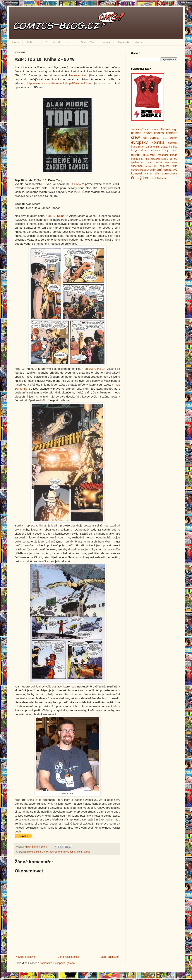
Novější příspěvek (26, 957)
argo (175, 129)
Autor (139, 42)
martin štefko (83, 852)
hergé (134, 150)
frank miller (138, 147)
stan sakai (155, 162)
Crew (78, 184)
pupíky (165, 159)
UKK (29, 42)
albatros (165, 129)
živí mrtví (162, 178)
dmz (165, 138)
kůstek (144, 150)
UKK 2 (43, 42)
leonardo (155, 150)
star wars (171, 162)
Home (16, 42)
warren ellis (152, 174)
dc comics (151, 138)
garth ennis (153, 147)
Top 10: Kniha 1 (57, 216)
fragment (173, 143)
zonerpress (170, 173)
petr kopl (144, 159)
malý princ (170, 150)
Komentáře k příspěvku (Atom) (57, 963)
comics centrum (166, 133)
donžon (173, 138)
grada (164, 147)
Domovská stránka (68, 957)
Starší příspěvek (110, 957)
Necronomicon (78, 75)
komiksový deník (67, 852)
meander (163, 155)
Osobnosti (123, 42)
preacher (156, 159)
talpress (165, 166)
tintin (174, 166)
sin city (173, 159)
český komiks (143, 178)
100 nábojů (137, 129)
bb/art (39, 852)
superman (137, 166)
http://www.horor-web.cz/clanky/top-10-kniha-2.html (59, 83)
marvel (149, 154)
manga (136, 155)
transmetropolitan (140, 170)
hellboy (173, 147)
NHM (57, 42)
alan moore (29, 852)
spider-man (138, 162)
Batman (106, 42)
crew (46, 852)
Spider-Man (88, 42)
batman (136, 133)
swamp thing (152, 166)
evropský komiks (148, 142)
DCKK (71, 42)
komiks (53, 852)
